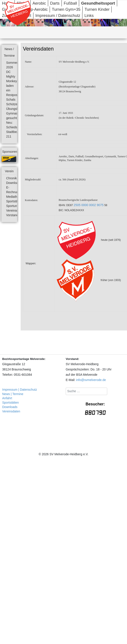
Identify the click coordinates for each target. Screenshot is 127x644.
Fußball (70, 3)
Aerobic (39, 3)
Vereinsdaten (15, 210)
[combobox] (86, 391)
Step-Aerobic (36, 9)
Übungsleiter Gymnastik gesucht (15, 113)
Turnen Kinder (97, 9)
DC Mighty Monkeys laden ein (12, 81)
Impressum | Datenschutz (20, 390)
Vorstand (12, 215)
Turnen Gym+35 (66, 9)
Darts (55, 3)
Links (89, 16)
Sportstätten (15, 201)
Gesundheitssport (98, 3)
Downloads (14, 183)
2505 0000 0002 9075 (89, 205)
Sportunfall (14, 206)
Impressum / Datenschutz (58, 16)
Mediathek (13, 197)
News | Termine (13, 394)
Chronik (11, 178)
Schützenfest (15, 104)
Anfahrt (7, 398)
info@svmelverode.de (91, 380)
